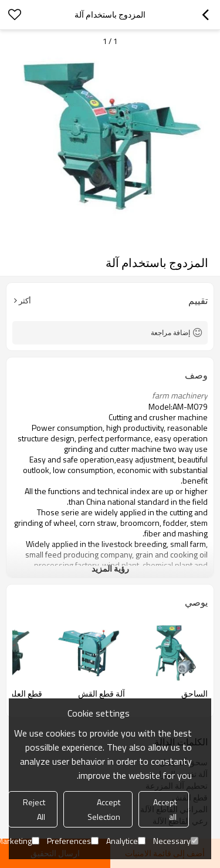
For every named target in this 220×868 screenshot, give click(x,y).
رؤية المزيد (110, 568)
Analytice (126, 841)
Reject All (34, 809)
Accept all (165, 809)
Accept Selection (104, 809)
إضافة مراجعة (170, 332)
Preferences (73, 841)
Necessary (176, 841)
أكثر (25, 300)
